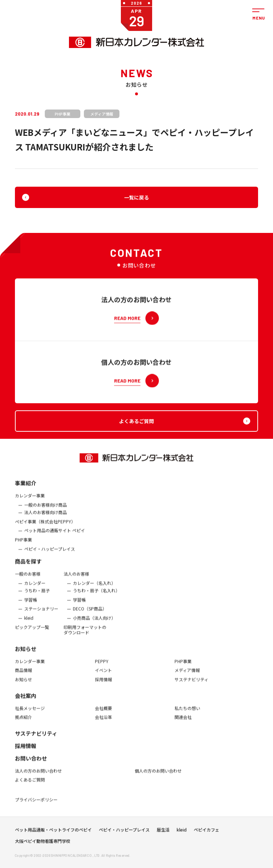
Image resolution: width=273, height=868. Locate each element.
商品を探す (28, 565)
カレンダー (35, 586)
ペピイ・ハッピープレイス (50, 552)
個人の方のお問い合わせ (158, 774)
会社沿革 (103, 721)
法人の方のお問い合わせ (38, 774)
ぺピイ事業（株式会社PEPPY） (45, 525)
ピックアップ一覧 (32, 630)
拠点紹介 (23, 721)
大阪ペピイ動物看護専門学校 (43, 843)
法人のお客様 (76, 577)
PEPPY (102, 665)
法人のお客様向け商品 (45, 516)
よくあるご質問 (30, 783)
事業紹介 (26, 487)
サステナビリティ (191, 683)
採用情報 (103, 683)
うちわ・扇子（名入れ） (96, 594)
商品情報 (23, 674)
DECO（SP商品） (90, 612)
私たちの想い (187, 712)
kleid (29, 622)
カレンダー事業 (30, 499)
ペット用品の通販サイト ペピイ (55, 534)
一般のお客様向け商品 (45, 508)
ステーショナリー (41, 612)
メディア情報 (187, 674)
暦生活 (163, 831)
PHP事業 (23, 543)
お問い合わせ (31, 762)
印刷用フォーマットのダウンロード (85, 633)
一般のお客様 (28, 577)
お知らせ (26, 652)
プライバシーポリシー (36, 803)
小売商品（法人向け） (94, 622)
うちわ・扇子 (37, 594)
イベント (103, 674)
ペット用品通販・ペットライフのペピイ (53, 831)
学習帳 (31, 603)
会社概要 (103, 712)
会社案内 (26, 699)
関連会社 (183, 721)
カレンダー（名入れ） (94, 586)
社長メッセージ (30, 712)
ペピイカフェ (207, 831)
